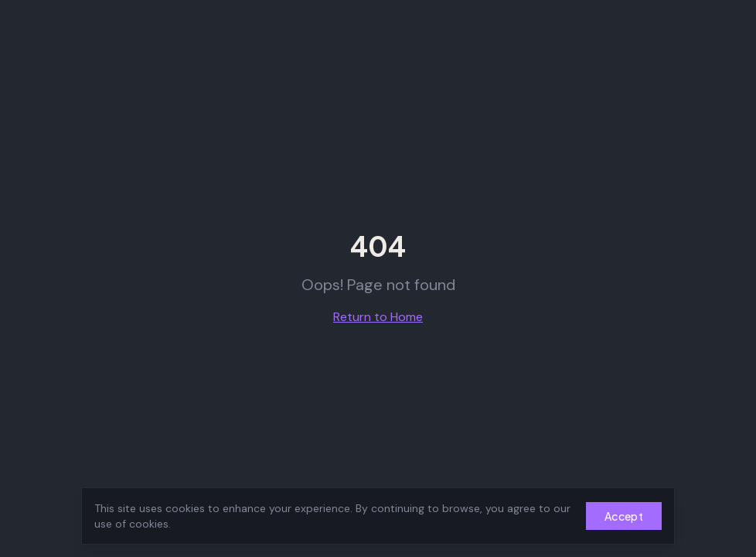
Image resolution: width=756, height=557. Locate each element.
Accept (624, 516)
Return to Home (378, 317)
